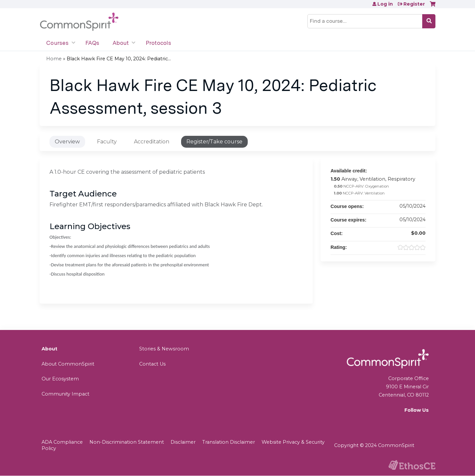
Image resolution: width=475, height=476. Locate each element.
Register (414, 4)
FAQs (92, 43)
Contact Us (152, 364)
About (121, 43)
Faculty (107, 142)
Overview (67, 142)
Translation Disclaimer (229, 442)
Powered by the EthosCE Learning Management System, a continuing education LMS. (412, 465)
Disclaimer (183, 442)
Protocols (158, 43)
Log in (385, 4)
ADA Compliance (62, 442)
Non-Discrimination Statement (127, 442)
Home (54, 59)
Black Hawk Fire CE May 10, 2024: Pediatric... (119, 59)
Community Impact (65, 394)
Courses (57, 43)
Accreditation (152, 142)
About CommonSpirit (68, 364)
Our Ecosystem (60, 379)
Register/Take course (214, 142)
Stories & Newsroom (164, 349)
